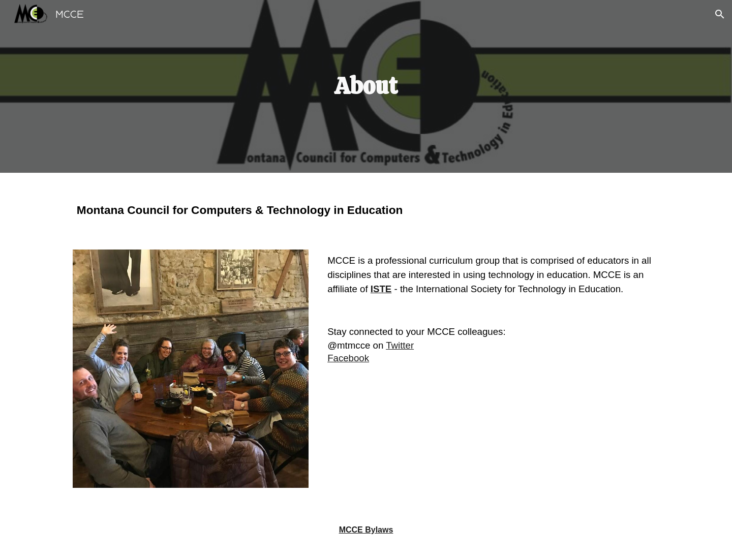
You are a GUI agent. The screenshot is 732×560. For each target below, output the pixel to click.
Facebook (348, 358)
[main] (366, 87)
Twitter (400, 345)
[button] (720, 14)
